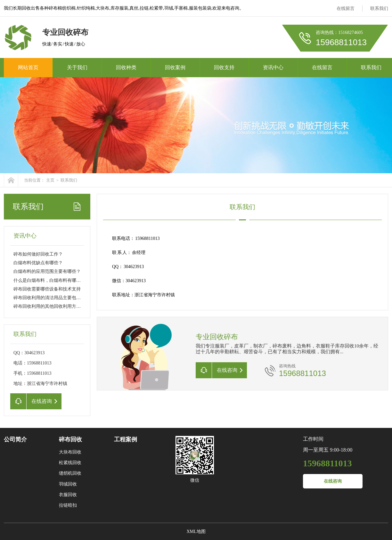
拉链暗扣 (68, 505)
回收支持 (224, 67)
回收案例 (175, 67)
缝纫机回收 (70, 473)
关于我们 (77, 67)
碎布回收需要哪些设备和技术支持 (47, 289)
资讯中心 (273, 67)
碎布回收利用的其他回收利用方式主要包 (54, 306)
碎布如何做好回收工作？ (38, 254)
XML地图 (196, 532)
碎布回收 (70, 439)
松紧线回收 (70, 463)
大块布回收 (70, 452)
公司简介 (15, 439)
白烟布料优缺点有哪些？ (38, 263)
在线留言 (346, 8)
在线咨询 (333, 481)
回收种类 (126, 67)
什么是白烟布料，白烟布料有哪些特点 (52, 280)
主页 (50, 180)
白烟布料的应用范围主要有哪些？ (47, 271)
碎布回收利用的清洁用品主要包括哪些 (52, 298)
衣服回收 (68, 495)
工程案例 (126, 439)
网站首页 (28, 67)
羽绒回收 (68, 484)
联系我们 (379, 8)
